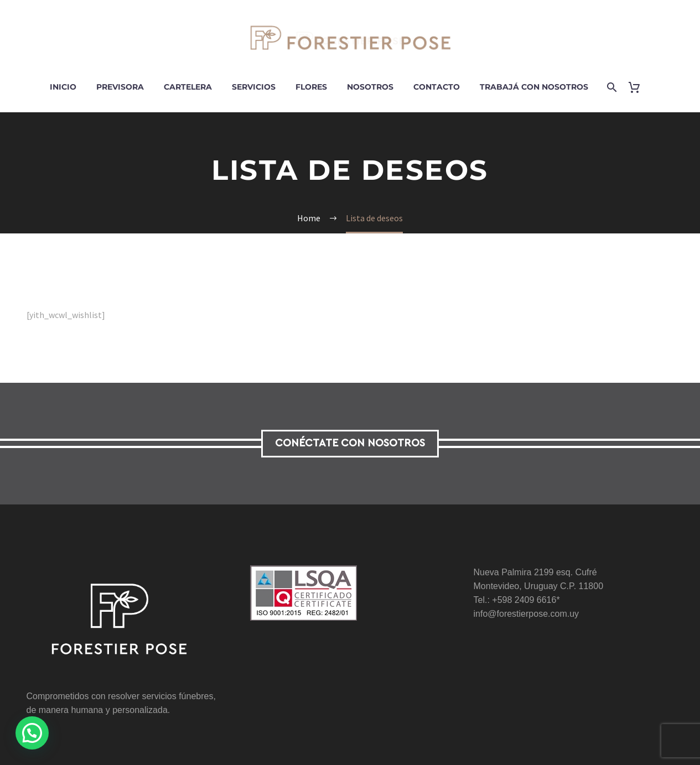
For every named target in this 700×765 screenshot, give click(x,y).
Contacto (437, 87)
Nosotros (370, 87)
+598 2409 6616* (526, 600)
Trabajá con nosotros (534, 87)
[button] (35, 732)
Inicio (63, 87)
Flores (311, 87)
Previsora (120, 87)
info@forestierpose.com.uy (527, 614)
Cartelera (188, 87)
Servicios (254, 87)
